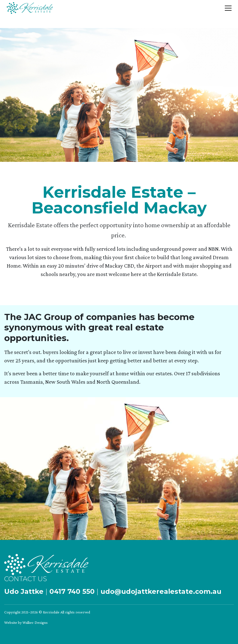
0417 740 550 (72, 591)
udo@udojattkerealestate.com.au (161, 591)
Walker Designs (35, 622)
